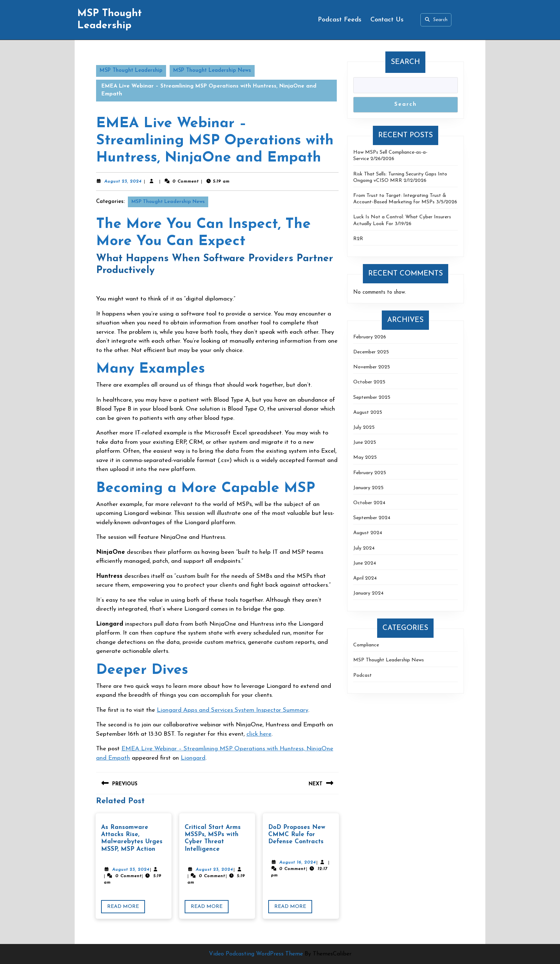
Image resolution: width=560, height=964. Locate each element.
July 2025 (364, 428)
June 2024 (365, 563)
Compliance (366, 645)
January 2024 (368, 593)
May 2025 (365, 458)
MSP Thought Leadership (131, 71)
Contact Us (387, 20)
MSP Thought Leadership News (212, 71)
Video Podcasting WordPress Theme (256, 954)
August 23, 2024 (123, 182)
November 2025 (372, 367)
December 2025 (371, 352)
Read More (126, 908)
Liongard (193, 758)
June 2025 (365, 443)
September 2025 (372, 397)
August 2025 (368, 413)
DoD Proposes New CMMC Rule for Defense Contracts (297, 835)
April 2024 (365, 578)
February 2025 (370, 473)
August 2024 (368, 533)
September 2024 (372, 518)
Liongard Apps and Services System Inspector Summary (232, 710)
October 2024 (369, 503)
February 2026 (370, 337)
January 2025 (368, 488)
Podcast (362, 675)
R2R (358, 239)
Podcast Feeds (340, 20)
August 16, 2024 (297, 863)
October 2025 (369, 382)
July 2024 (364, 548)
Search (436, 20)
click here (259, 734)
